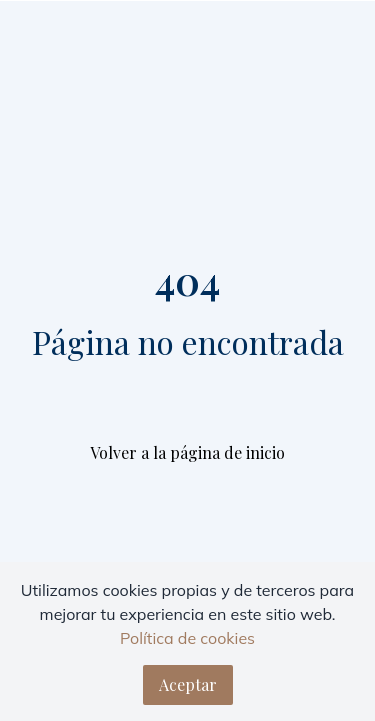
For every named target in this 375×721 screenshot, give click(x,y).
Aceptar (188, 684)
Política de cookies (187, 638)
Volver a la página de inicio (187, 452)
